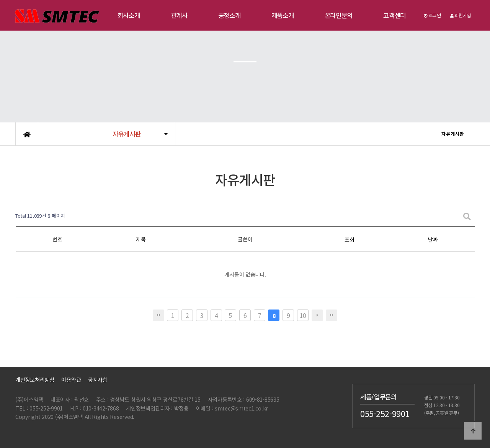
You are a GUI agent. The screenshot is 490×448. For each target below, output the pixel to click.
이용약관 (71, 380)
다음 (317, 315)
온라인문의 (339, 15)
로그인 (432, 15)
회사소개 (129, 15)
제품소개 (283, 15)
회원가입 (461, 15)
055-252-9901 (385, 414)
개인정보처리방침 (35, 380)
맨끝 (332, 315)
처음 (158, 315)
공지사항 (98, 380)
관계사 (179, 15)
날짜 (433, 239)
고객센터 (394, 15)
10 (303, 315)
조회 (349, 239)
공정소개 (229, 15)
